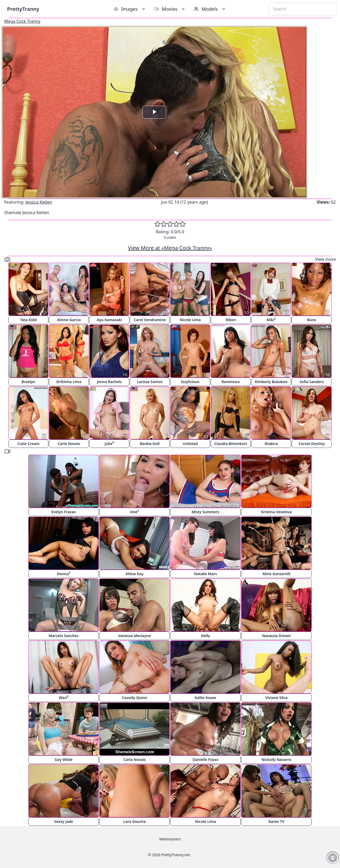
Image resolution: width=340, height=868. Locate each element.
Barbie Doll (150, 444)
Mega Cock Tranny (22, 21)
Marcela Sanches (64, 636)
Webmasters (170, 839)
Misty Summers (205, 512)
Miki (271, 319)
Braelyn (28, 382)
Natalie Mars (205, 574)
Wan (64, 697)
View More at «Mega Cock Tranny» (170, 248)
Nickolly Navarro (276, 759)
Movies (170, 9)
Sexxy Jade (64, 821)
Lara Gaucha (135, 821)
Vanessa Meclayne (135, 636)
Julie (109, 443)
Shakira (271, 444)
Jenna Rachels (109, 382)
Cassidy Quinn (135, 698)
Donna (64, 573)
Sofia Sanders (312, 382)
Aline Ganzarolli (277, 574)
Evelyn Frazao (64, 512)
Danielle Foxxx (206, 759)
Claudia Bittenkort (231, 444)
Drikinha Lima (69, 382)
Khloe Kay (134, 574)
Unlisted (190, 444)
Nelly (206, 636)
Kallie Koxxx (205, 698)
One (135, 512)
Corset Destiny (312, 444)
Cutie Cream (28, 444)
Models (210, 9)
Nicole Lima (190, 320)
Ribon (231, 320)
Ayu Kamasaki (109, 320)
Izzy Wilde (64, 759)
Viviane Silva (277, 698)
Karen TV (277, 821)
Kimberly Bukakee (271, 382)
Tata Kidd (28, 320)
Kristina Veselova (276, 512)
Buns (312, 320)
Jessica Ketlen (39, 202)
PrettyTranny (23, 9)
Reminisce (231, 382)
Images (130, 9)
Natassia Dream (277, 636)
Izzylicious (190, 382)
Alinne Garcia (69, 320)
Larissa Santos (150, 382)
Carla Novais (69, 444)
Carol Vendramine (150, 320)
